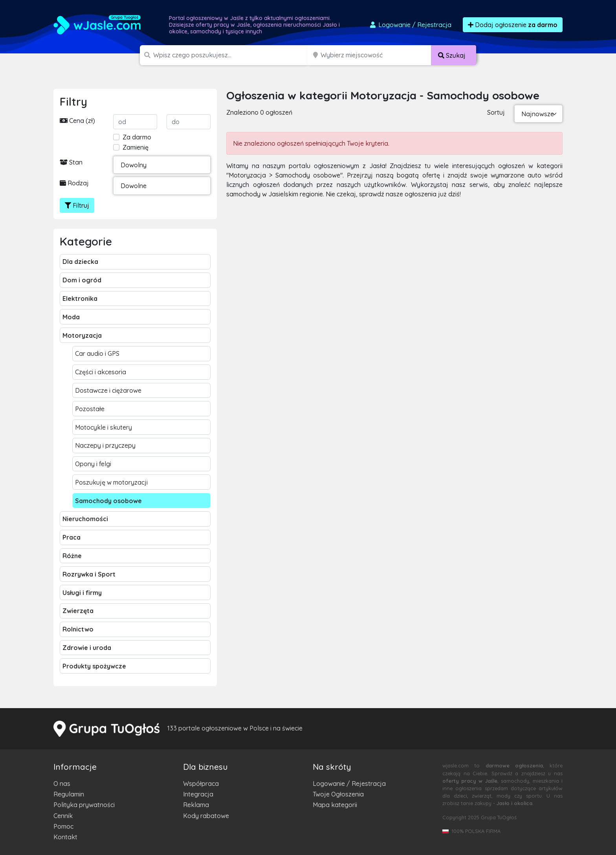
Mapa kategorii (335, 805)
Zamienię (136, 147)
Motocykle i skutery (104, 427)
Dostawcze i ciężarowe (108, 390)
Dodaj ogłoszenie (513, 25)
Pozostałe (90, 409)
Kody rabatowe (206, 816)
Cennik (63, 816)
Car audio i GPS (97, 353)
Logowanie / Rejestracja (349, 784)
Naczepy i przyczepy (105, 445)
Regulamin (69, 794)
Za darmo (137, 137)
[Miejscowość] (376, 55)
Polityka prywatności (84, 805)
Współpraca (201, 784)
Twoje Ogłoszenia (338, 794)
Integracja (198, 794)
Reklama (196, 805)
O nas (62, 784)
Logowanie (410, 25)
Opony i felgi (93, 464)
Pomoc (63, 826)
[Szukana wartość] (231, 55)
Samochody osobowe (108, 501)
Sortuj (496, 112)
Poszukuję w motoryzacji (111, 482)
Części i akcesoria (101, 372)
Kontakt (65, 837)
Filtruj (77, 205)
